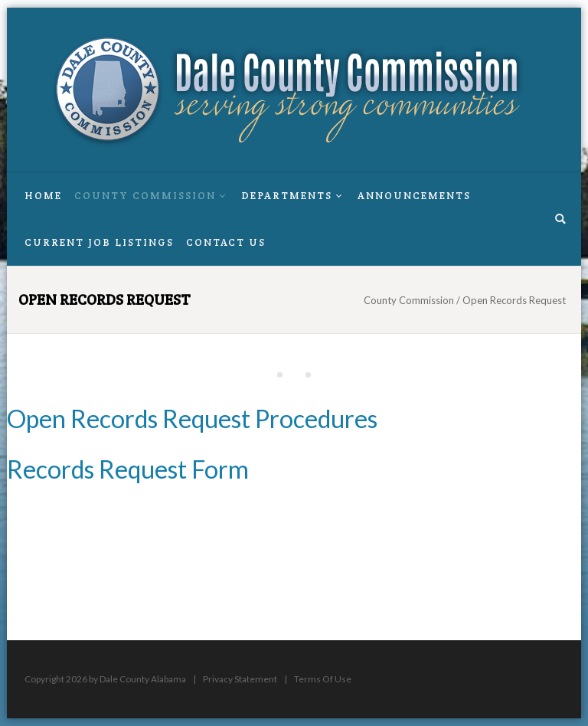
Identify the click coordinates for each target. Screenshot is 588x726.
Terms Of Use (323, 679)
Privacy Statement (240, 679)
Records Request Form (128, 469)
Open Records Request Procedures (192, 419)
